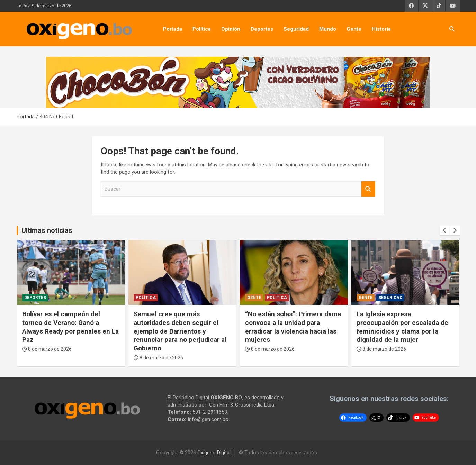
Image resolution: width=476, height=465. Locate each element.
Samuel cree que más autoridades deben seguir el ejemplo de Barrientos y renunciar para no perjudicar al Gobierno (180, 331)
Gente (354, 29)
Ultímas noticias (47, 230)
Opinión (231, 29)
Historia (381, 29)
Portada (173, 29)
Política (202, 29)
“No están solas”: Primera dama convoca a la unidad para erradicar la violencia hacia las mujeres (293, 327)
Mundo (328, 29)
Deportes (262, 29)
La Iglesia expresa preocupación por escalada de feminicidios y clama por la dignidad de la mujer (402, 327)
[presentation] (445, 230)
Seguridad (296, 29)
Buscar (368, 189)
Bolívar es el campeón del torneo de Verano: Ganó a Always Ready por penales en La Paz (70, 327)
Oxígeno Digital (214, 453)
